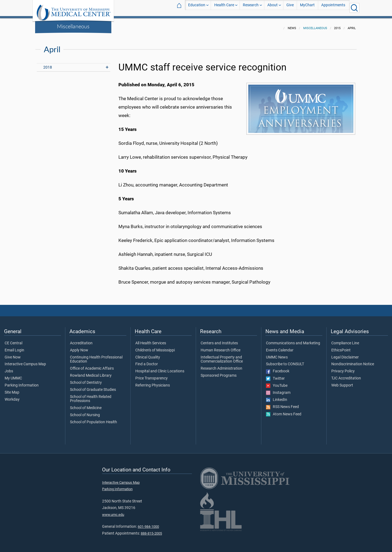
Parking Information (22, 382)
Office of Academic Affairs (92, 365)
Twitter (275, 375)
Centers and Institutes (219, 340)
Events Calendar (280, 347)
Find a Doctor (147, 361)
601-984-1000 (148, 523)
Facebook (278, 368)
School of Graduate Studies (93, 387)
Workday (12, 396)
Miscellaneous (73, 26)
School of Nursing (85, 412)
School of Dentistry (86, 379)
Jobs (9, 368)
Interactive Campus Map (25, 361)
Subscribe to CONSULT (285, 361)
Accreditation (81, 340)
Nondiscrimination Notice (353, 361)
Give (290, 8)
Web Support (342, 382)
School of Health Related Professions (91, 396)
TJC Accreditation (346, 375)
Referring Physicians (153, 382)
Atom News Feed (284, 411)
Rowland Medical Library (91, 372)
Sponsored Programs (219, 372)
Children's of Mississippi (155, 347)
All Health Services (151, 340)
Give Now (13, 354)
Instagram (278, 390)
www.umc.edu (113, 511)
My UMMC (13, 375)
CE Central (13, 340)
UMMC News (277, 354)
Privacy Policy (343, 368)
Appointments (333, 8)
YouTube (277, 382)
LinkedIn (277, 397)
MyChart (307, 8)
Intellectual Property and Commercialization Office (222, 356)
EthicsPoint (341, 347)
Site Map (12, 389)
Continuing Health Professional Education (96, 356)
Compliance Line (345, 340)
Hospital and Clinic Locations (160, 368)
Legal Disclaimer (345, 354)
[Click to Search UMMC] (354, 8)
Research (251, 8)
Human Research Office (220, 347)
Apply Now (79, 347)
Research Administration (221, 365)
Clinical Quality (148, 354)
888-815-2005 (151, 530)
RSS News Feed (282, 404)
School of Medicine (86, 405)
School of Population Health (94, 419)
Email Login (14, 347)
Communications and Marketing (293, 340)
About (272, 8)
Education (197, 8)
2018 (48, 64)
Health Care (224, 8)
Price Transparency (151, 375)
